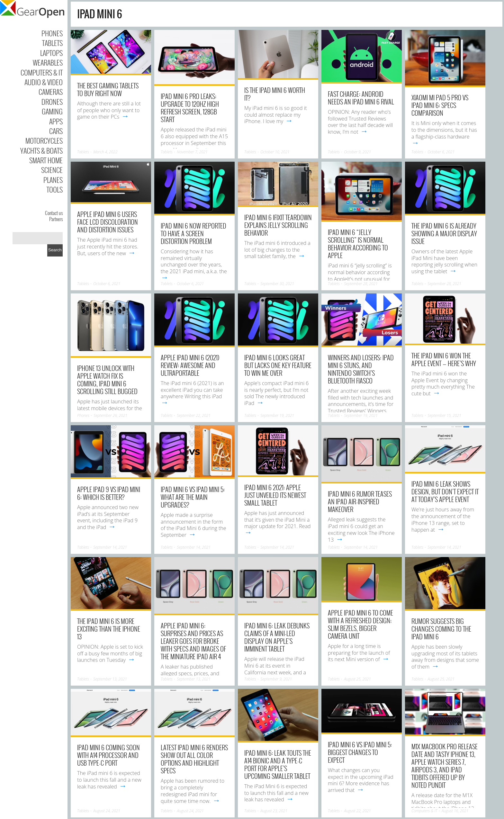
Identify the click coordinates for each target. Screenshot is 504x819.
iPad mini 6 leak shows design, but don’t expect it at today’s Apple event (445, 491)
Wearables (48, 62)
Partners (56, 219)
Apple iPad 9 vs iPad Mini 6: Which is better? (109, 493)
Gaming (52, 111)
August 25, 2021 (357, 679)
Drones (52, 102)
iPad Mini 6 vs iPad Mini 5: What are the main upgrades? (193, 497)
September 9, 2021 (276, 679)
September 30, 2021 (277, 284)
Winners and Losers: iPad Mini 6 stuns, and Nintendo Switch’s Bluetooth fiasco (361, 369)
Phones (52, 33)
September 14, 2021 (110, 547)
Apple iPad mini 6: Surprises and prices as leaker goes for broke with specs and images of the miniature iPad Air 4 (193, 641)
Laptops (51, 53)
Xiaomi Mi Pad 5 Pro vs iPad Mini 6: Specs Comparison (440, 105)
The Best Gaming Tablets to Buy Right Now (108, 89)
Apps (56, 121)
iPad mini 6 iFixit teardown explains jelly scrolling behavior (278, 225)
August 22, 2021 (357, 811)
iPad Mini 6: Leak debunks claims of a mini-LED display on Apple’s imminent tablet (277, 637)
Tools (55, 189)
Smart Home (46, 160)
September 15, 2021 (444, 415)
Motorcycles (44, 140)
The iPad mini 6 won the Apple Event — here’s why (444, 359)
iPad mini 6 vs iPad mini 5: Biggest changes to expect (360, 752)
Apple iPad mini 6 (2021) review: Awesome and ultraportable (190, 365)
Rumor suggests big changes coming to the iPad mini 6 (441, 629)
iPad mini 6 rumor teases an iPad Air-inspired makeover (360, 501)
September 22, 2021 (194, 415)
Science (52, 170)
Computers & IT (42, 72)
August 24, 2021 (107, 811)
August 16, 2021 (455, 811)
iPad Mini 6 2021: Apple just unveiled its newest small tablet (275, 495)
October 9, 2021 (357, 152)
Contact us (54, 213)
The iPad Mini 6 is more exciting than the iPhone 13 (109, 629)
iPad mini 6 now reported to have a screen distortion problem (194, 233)
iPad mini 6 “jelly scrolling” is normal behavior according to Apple (358, 244)
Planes (53, 180)
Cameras (51, 92)
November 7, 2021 (192, 152)
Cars (56, 131)
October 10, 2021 (275, 152)
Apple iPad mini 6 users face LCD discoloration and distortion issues (108, 222)
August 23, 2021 (274, 811)
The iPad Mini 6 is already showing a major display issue (444, 233)
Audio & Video (44, 82)
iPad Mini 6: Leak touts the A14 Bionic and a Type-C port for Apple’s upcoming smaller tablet (278, 764)
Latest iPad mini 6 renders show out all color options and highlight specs (194, 759)
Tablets (52, 43)
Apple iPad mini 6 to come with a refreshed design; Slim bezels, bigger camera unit (360, 624)
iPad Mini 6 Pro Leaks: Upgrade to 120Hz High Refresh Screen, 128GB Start (190, 108)
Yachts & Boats (41, 150)
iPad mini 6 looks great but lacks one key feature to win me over (278, 365)
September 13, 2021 (110, 679)
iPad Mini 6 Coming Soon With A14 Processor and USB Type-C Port (108, 755)
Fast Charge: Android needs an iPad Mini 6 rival (361, 98)
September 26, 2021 (110, 415)
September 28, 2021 (361, 284)
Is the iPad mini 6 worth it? (275, 94)
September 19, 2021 (277, 415)
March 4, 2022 (105, 152)
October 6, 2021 (441, 152)
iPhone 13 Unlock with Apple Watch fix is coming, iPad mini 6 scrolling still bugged (107, 380)
